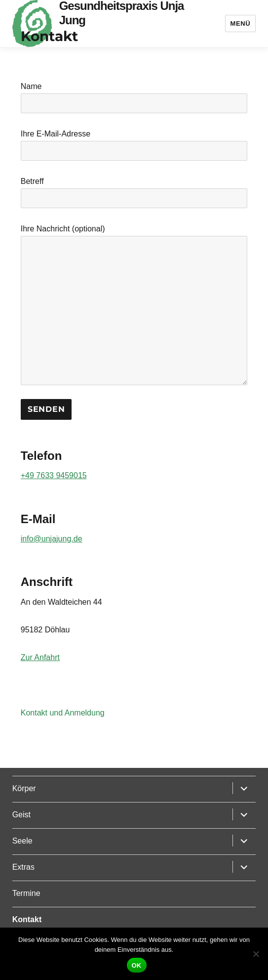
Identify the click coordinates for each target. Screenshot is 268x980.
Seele (22, 841)
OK (137, 965)
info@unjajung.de (52, 539)
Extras (23, 867)
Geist (21, 815)
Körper (24, 788)
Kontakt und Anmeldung (63, 713)
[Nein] (256, 954)
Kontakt (27, 919)
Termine (26, 893)
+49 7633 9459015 (54, 475)
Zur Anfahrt (40, 657)
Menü (241, 23)
